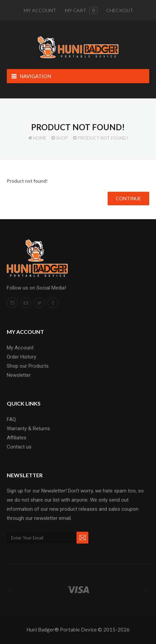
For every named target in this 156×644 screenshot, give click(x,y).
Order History (21, 357)
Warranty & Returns (28, 429)
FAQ (11, 419)
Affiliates (17, 438)
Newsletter (19, 375)
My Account (40, 10)
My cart (81, 10)
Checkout (120, 10)
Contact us (19, 447)
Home (40, 138)
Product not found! (103, 138)
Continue (128, 198)
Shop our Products (28, 366)
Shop (62, 138)
